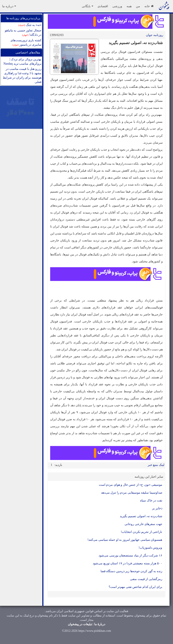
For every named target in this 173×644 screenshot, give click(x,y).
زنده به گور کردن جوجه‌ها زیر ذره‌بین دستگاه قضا (131, 571)
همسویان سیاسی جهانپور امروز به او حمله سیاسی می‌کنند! (125, 540)
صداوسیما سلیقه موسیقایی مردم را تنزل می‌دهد (132, 493)
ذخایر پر (157, 508)
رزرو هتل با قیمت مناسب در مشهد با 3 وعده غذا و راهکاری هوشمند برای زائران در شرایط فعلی (22, 75)
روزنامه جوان (155, 35)
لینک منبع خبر (156, 465)
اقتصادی (103, 6)
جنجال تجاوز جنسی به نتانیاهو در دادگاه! (23, 33)
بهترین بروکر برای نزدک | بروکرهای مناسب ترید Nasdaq (22, 61)
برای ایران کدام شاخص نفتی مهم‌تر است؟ (135, 587)
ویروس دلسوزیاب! (150, 548)
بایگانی (87, 6)
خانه (149, 6)
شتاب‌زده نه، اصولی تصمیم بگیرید (141, 516)
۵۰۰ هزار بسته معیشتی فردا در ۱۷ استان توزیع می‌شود (128, 563)
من (138, 6)
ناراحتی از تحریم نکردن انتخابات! (142, 532)
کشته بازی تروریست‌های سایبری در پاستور (26, 42)
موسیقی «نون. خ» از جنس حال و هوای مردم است (131, 485)
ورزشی (117, 6)
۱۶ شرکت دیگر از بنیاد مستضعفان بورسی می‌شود (130, 555)
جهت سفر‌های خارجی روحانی (143, 524)
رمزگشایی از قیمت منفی (146, 579)
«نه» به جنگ (30, 25)
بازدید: (58, 465)
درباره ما (9, 6)
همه (129, 6)
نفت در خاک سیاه (151, 500)
